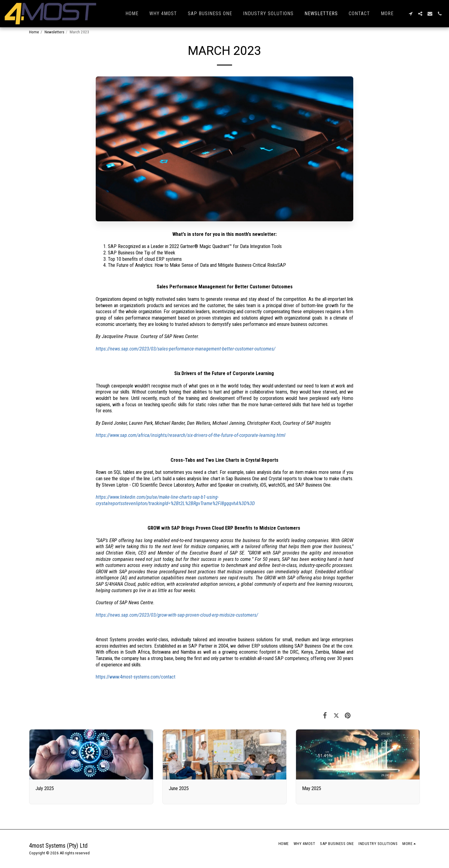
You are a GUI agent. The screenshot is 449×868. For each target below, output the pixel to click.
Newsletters (54, 32)
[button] (411, 14)
